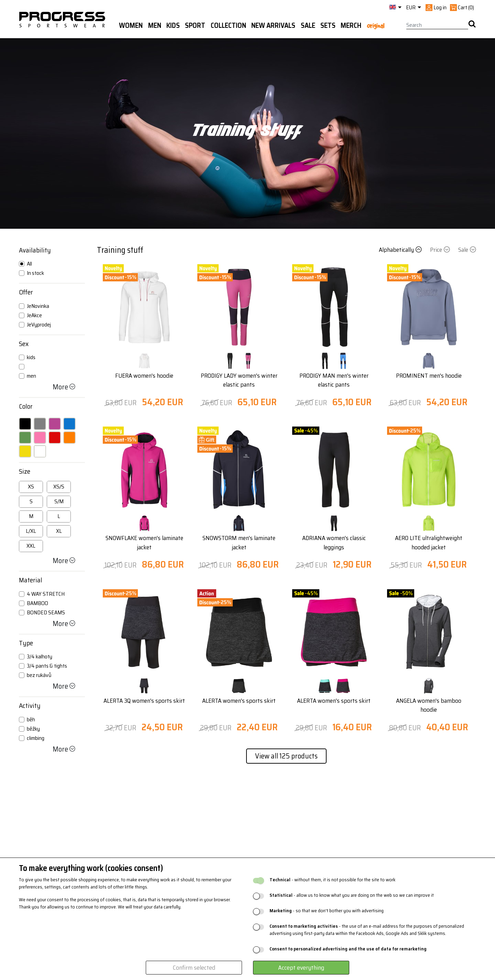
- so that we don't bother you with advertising (327, 911)
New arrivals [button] (273, 25)
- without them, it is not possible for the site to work (332, 880)
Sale (467, 250)
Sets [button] (328, 25)
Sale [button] (308, 25)
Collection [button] (228, 25)
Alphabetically (401, 250)
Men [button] (155, 25)
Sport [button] (195, 25)
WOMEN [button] (131, 25)
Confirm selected (194, 968)
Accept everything (301, 968)
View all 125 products (286, 756)
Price (441, 250)
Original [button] (376, 26)
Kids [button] (173, 25)
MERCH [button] (351, 25)
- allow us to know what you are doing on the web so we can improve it (352, 895)
